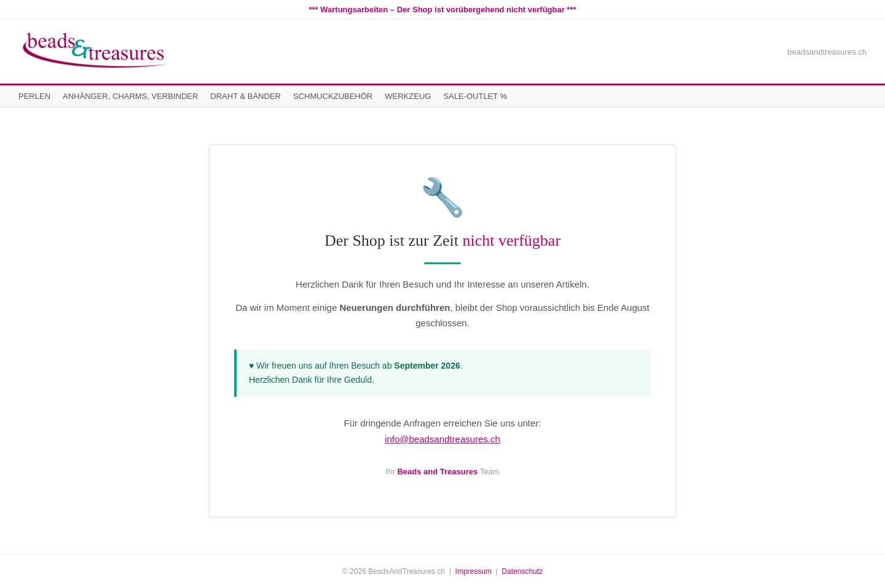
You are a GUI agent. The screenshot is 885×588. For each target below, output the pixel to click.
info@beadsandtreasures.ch (442, 439)
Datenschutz (522, 571)
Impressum (474, 571)
